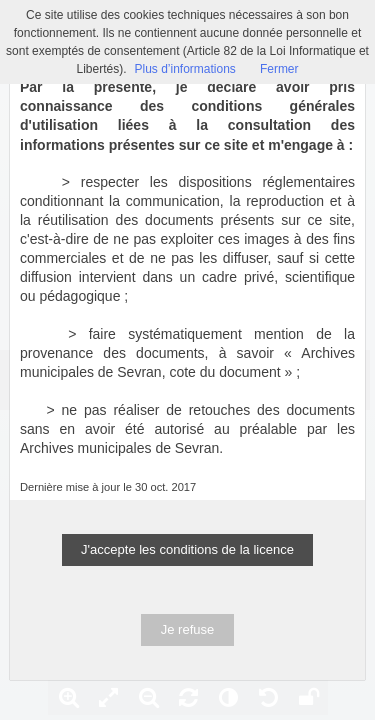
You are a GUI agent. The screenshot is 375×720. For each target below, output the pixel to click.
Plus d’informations (184, 69)
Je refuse (187, 629)
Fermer (279, 69)
